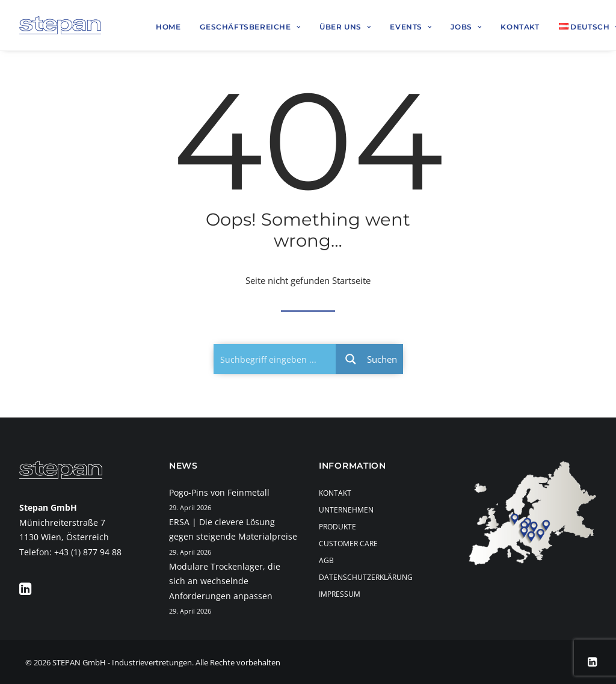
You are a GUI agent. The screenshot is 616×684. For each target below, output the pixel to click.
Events (411, 27)
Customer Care (348, 544)
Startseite (351, 280)
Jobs (466, 27)
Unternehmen (346, 510)
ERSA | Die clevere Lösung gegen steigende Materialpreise (233, 529)
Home (168, 27)
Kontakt (520, 27)
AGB (326, 560)
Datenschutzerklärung (366, 577)
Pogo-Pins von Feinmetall (219, 492)
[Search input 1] (275, 359)
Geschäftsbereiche (250, 27)
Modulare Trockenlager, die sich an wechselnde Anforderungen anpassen (225, 581)
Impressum (340, 594)
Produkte (337, 527)
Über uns (345, 27)
